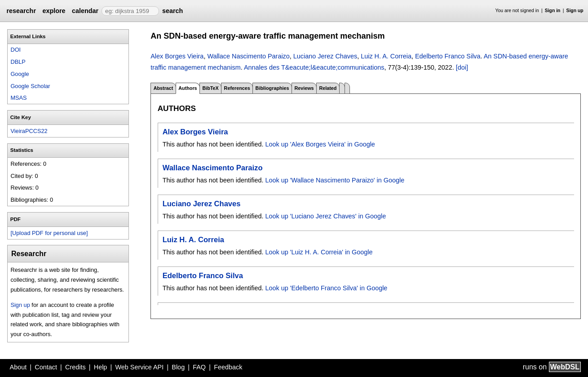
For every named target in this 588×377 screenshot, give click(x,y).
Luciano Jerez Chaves (325, 56)
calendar (85, 11)
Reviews (304, 88)
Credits (75, 367)
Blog (178, 367)
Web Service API (139, 367)
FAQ (199, 367)
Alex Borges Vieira (177, 56)
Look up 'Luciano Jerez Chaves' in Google (325, 216)
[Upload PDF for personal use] (49, 233)
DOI (15, 50)
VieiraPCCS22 (29, 131)
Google (20, 74)
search (172, 11)
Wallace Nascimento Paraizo (248, 56)
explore (54, 11)
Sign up (575, 11)
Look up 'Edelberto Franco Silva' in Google (326, 288)
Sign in (553, 11)
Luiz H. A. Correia (386, 56)
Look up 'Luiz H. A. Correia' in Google (319, 252)
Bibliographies (272, 88)
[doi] (462, 67)
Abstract (164, 88)
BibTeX (210, 88)
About (18, 367)
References (237, 88)
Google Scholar (30, 86)
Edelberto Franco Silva (448, 56)
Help (101, 367)
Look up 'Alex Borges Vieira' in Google (320, 144)
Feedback (228, 367)
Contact (46, 367)
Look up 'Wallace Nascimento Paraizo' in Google (335, 180)
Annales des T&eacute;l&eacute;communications (314, 67)
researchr (21, 11)
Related (328, 88)
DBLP (18, 62)
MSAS (18, 98)
